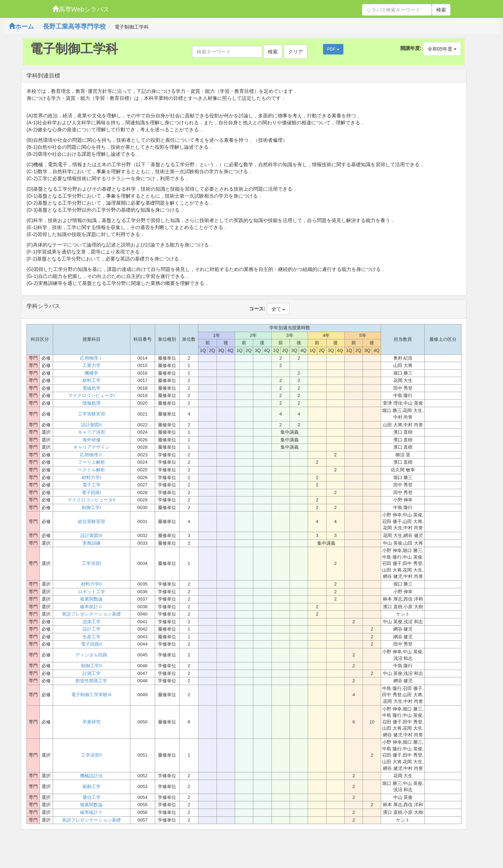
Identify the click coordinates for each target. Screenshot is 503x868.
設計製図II (91, 425)
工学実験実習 (92, 414)
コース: (257, 309)
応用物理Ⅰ (91, 358)
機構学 (91, 373)
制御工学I (92, 507)
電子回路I (92, 492)
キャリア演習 (92, 432)
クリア (296, 52)
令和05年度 (442, 49)
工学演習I (92, 563)
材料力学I (92, 477)
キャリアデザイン (92, 447)
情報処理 (92, 403)
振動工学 (92, 786)
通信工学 (92, 797)
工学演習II (91, 755)
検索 (441, 10)
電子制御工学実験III (91, 695)
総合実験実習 (92, 521)
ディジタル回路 (91, 655)
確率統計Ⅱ (91, 607)
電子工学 (92, 485)
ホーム (21, 27)
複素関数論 (91, 599)
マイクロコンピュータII (91, 500)
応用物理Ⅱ (91, 455)
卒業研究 (92, 722)
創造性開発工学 (91, 681)
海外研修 (92, 440)
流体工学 (92, 622)
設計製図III (91, 535)
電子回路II (91, 644)
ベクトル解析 (92, 470)
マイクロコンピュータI (92, 395)
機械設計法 (91, 776)
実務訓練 (92, 543)
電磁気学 (92, 388)
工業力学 (92, 365)
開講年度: (411, 48)
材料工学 (92, 380)
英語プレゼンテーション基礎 (91, 614)
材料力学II (91, 584)
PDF (333, 49)
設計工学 (92, 629)
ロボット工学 (92, 592)
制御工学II (91, 666)
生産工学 (92, 637)
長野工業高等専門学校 (74, 27)
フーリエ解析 (92, 462)
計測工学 (92, 673)
